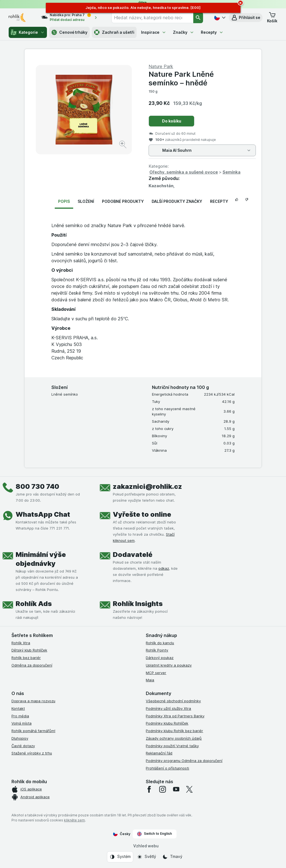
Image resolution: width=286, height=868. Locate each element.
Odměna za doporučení (32, 665)
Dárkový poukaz (160, 658)
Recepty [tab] (219, 201)
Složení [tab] (86, 201)
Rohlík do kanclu (160, 643)
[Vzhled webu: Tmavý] (172, 857)
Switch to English (155, 834)
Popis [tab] (64, 201)
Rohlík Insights (138, 604)
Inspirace (154, 32)
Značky (183, 32)
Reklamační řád (159, 753)
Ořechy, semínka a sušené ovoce (184, 172)
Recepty (212, 32)
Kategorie (28, 32)
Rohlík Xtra (21, 643)
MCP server (156, 673)
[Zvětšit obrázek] (123, 145)
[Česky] (219, 18)
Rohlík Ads (34, 604)
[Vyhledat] (198, 18)
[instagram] (163, 789)
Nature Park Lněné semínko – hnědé (181, 78)
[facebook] (149, 789)
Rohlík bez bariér (26, 658)
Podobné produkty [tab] (123, 201)
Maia (150, 680)
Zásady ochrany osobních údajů (174, 738)
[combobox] (152, 18)
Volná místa (22, 723)
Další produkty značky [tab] (177, 201)
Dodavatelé (133, 555)
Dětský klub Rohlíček (29, 650)
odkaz (164, 568)
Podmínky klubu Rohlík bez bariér (174, 731)
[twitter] (189, 789)
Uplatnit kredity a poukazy (169, 665)
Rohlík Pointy (157, 650)
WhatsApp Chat (43, 514)
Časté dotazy (23, 746)
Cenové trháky (69, 32)
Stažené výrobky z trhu (32, 753)
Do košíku (172, 121)
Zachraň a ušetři (114, 32)
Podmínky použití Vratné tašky (172, 746)
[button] (246, 18)
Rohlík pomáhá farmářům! (33, 731)
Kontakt (18, 708)
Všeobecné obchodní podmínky (173, 701)
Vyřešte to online (142, 514)
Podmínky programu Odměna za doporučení (184, 761)
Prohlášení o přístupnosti (167, 768)
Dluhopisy (20, 738)
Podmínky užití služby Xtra (168, 708)
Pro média (20, 716)
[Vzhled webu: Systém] (120, 857)
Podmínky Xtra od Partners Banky (175, 716)
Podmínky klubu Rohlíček (167, 723)
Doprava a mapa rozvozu (33, 701)
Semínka (232, 172)
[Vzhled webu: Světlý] (146, 857)
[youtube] (176, 789)
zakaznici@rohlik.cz (147, 486)
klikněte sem (74, 820)
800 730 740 (37, 486)
